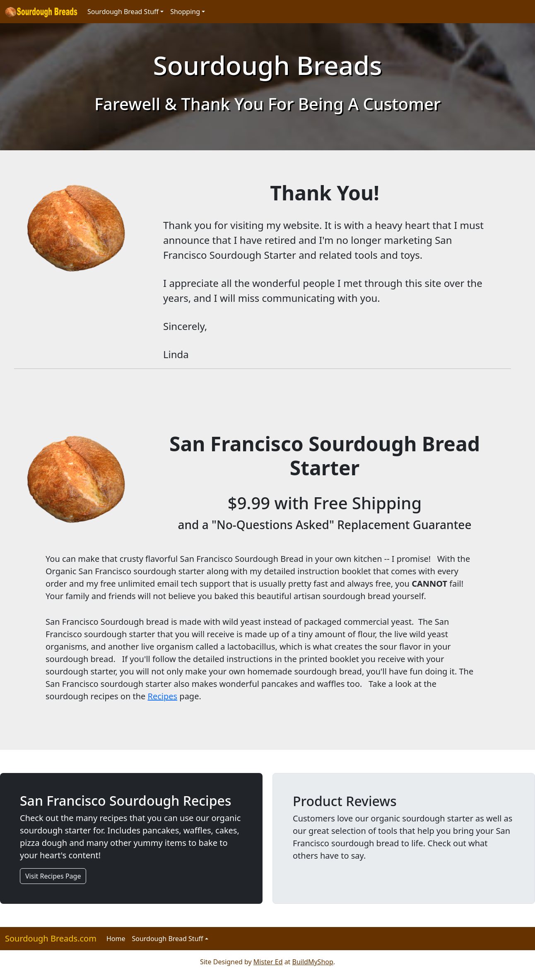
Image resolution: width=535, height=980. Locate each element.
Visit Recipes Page (53, 876)
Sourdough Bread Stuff (123, 12)
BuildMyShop (313, 962)
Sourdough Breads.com (51, 938)
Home (116, 939)
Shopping (185, 12)
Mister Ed (268, 962)
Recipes (163, 696)
